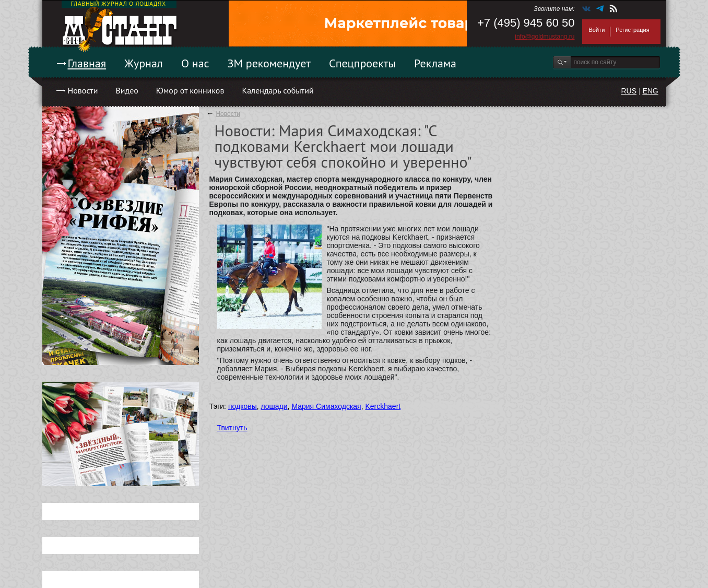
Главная (87, 63)
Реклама (435, 63)
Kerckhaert (383, 406)
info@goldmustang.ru (545, 37)
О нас (195, 63)
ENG (650, 91)
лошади (274, 406)
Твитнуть (232, 428)
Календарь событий (278, 90)
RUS (629, 91)
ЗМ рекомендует (269, 63)
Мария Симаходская (326, 406)
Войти (597, 30)
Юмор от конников (190, 90)
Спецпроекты (362, 63)
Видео (127, 90)
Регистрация (632, 30)
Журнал (144, 63)
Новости (83, 90)
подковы (243, 406)
